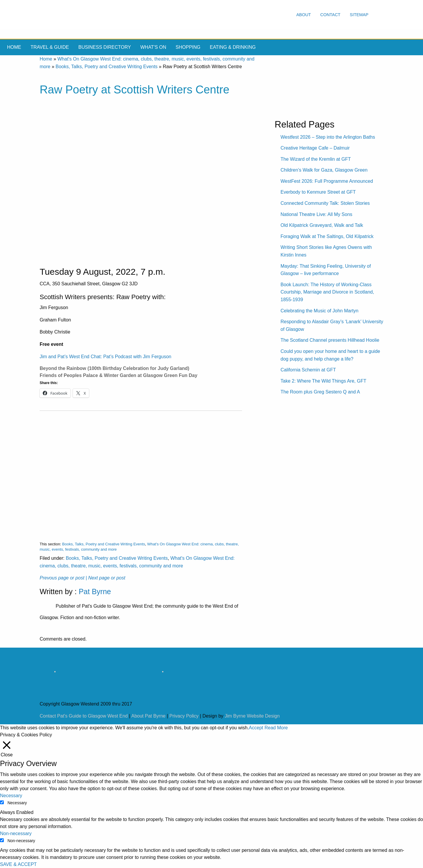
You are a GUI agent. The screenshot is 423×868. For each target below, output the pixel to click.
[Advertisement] (141, 471)
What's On (153, 47)
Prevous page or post (62, 578)
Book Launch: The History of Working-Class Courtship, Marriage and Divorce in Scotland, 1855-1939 (327, 292)
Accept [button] (256, 728)
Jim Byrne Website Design (252, 716)
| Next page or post (106, 578)
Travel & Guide (50, 47)
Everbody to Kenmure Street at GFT (318, 192)
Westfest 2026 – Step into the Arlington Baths (328, 137)
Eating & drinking (233, 47)
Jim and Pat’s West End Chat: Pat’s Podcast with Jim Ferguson (105, 357)
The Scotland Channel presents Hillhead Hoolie (330, 340)
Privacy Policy (184, 716)
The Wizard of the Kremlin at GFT (316, 159)
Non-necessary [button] (16, 833)
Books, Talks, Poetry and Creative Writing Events (106, 67)
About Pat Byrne (148, 716)
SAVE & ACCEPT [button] (18, 864)
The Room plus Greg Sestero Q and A (320, 392)
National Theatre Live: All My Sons (316, 214)
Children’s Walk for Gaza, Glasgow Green (324, 170)
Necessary (17, 803)
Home (14, 47)
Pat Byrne (95, 591)
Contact (330, 15)
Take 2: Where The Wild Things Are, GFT (323, 381)
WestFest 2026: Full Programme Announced (327, 181)
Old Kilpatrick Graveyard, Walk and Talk (322, 225)
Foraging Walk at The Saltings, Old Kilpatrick (327, 236)
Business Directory (105, 47)
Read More (276, 728)
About (304, 15)
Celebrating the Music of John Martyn (319, 311)
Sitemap (359, 15)
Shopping (188, 47)
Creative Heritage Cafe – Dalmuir (315, 148)
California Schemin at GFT (308, 370)
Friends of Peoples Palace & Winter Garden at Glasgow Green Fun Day (119, 375)
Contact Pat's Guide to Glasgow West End (84, 716)
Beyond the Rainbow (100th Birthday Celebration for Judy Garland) (114, 368)
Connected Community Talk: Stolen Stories (325, 203)
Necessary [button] (11, 796)
